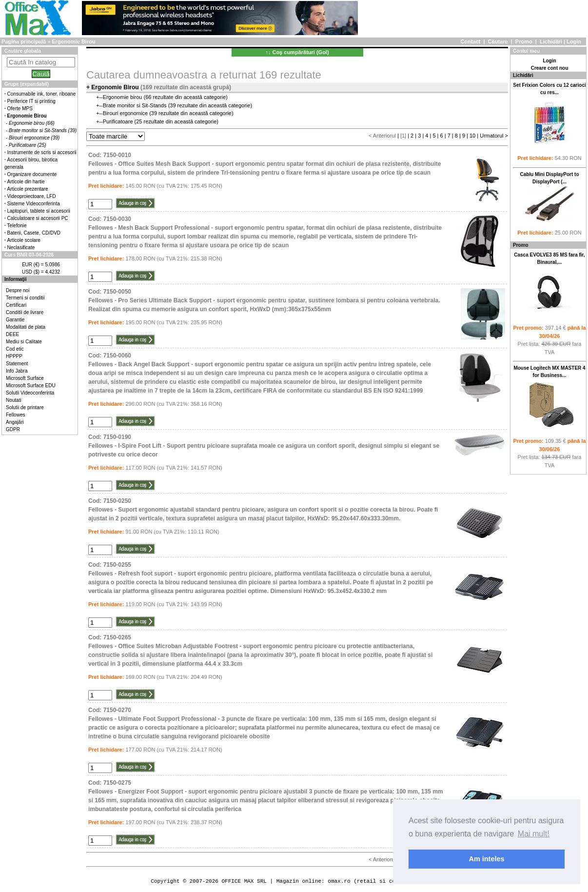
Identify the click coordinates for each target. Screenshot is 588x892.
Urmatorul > (494, 136)
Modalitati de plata (26, 327)
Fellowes (15, 415)
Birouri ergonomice (125, 113)
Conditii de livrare (25, 312)
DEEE (12, 334)
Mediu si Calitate (24, 342)
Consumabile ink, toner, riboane (42, 94)
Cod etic (15, 349)
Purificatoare (118, 121)
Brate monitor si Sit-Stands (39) (43, 130)
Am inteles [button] (487, 859)
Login (574, 41)
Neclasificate (21, 248)
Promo (524, 41)
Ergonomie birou (123, 97)
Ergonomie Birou (73, 41)
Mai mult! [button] (534, 834)
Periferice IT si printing (31, 101)
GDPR (13, 429)
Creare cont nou (550, 68)
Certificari (16, 305)
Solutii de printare (25, 407)
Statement (17, 364)
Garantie (15, 320)
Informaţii (16, 279)
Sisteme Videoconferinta (34, 204)
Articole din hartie (26, 182)
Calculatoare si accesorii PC (38, 218)
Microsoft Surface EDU (31, 386)
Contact (470, 41)
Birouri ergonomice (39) (34, 138)
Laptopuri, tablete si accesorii (39, 211)
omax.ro (339, 881)
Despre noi (18, 290)
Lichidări (551, 41)
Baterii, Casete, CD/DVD (34, 233)
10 (472, 136)
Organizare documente (32, 174)
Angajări (15, 422)
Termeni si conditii (25, 298)
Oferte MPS (20, 109)
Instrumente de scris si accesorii (42, 152)
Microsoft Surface (25, 378)
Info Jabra (17, 371)
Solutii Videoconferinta (30, 393)
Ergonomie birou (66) (32, 123)
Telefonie (17, 226)
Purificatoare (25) (28, 145)
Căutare (498, 41)
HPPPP (14, 356)
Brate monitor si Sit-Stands (135, 105)
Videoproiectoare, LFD (32, 196)
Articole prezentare (28, 189)
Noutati (14, 400)
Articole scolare (24, 240)
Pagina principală (24, 41)
